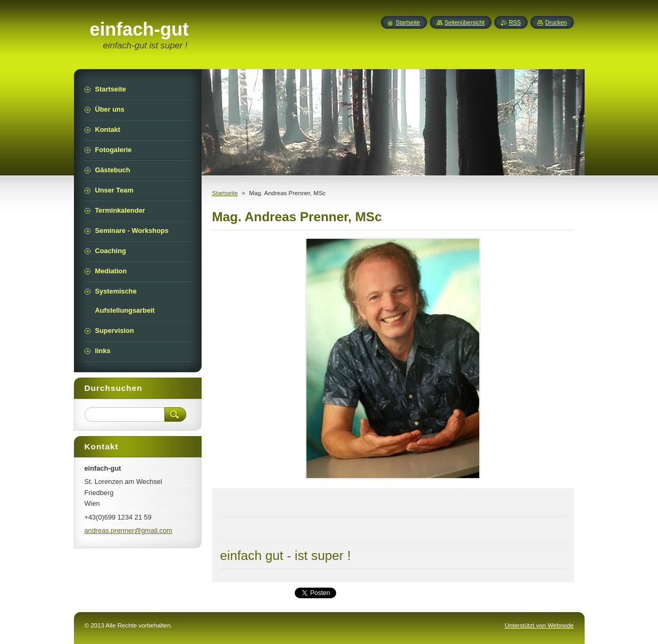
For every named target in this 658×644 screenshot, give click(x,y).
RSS (515, 22)
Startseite (225, 193)
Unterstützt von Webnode (539, 625)
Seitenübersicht (465, 22)
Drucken (556, 22)
